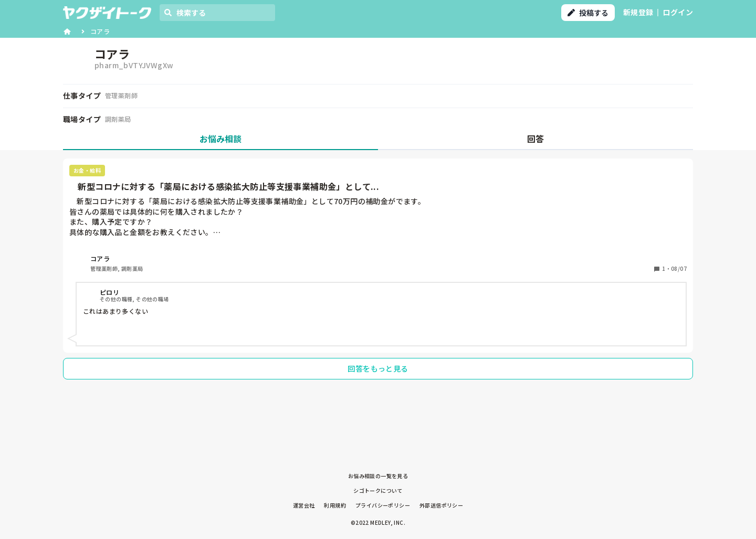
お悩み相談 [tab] (220, 139)
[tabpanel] (378, 272)
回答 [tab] (535, 139)
